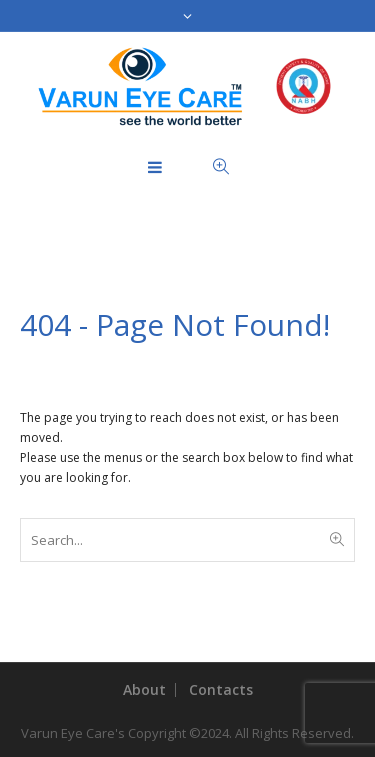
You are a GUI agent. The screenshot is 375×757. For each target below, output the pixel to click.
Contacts (221, 689)
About (144, 689)
